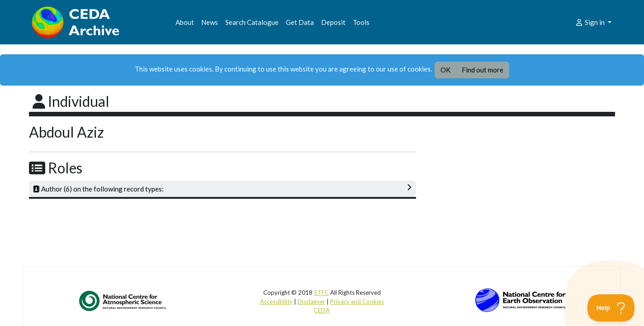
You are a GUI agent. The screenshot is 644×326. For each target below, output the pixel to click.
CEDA (322, 310)
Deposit (333, 22)
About (185, 22)
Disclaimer (311, 302)
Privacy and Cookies (357, 302)
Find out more (483, 70)
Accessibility (276, 302)
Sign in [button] (590, 22)
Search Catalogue (252, 22)
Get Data (300, 22)
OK (445, 70)
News (210, 22)
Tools (361, 22)
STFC (321, 292)
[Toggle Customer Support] (611, 308)
